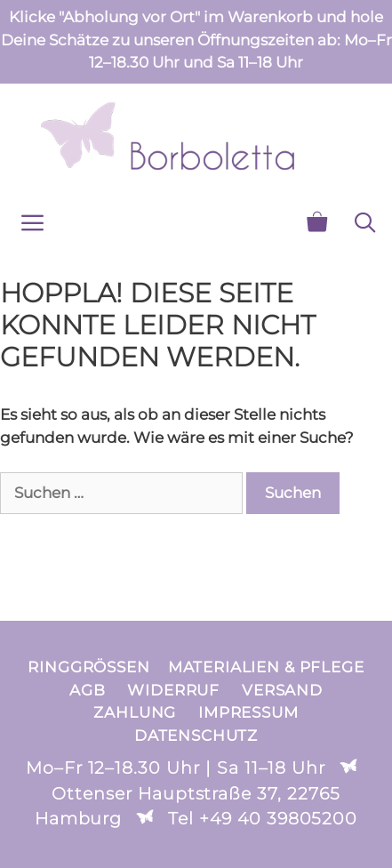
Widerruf (173, 690)
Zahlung (135, 712)
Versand (282, 690)
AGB (88, 690)
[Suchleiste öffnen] (365, 223)
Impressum (248, 712)
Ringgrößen (88, 667)
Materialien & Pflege (266, 667)
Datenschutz (196, 735)
